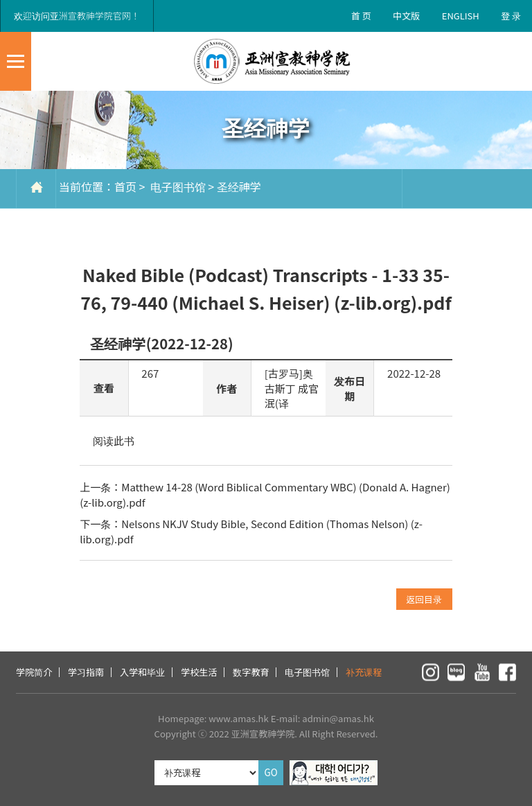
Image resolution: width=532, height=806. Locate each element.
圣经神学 (239, 186)
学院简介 (34, 672)
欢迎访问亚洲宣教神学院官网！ (77, 16)
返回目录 (424, 599)
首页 (125, 186)
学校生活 (199, 672)
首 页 (361, 16)
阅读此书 (114, 440)
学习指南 (86, 672)
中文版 (406, 16)
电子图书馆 (177, 186)
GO (271, 772)
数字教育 (251, 672)
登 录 (511, 16)
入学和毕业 (142, 672)
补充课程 (364, 672)
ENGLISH (461, 16)
